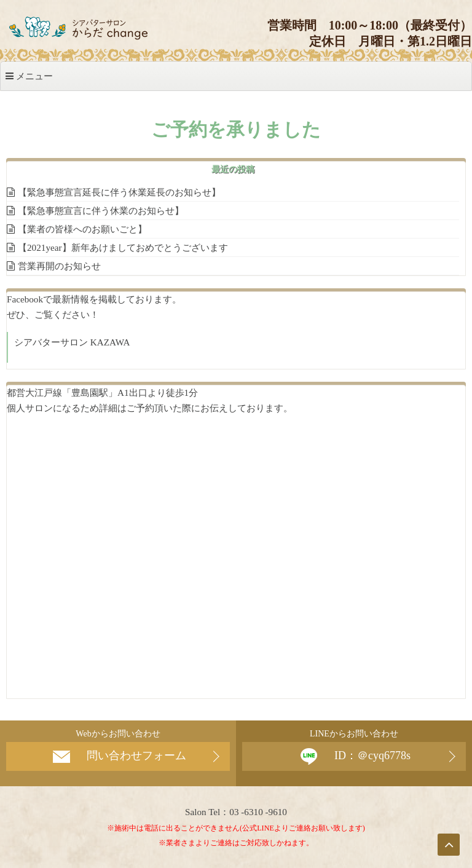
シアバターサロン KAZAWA (72, 342)
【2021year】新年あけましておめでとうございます (123, 247)
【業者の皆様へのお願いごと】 (82, 229)
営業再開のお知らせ (59, 266)
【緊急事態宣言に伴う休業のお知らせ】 (101, 211)
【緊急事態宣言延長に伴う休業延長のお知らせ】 (119, 192)
